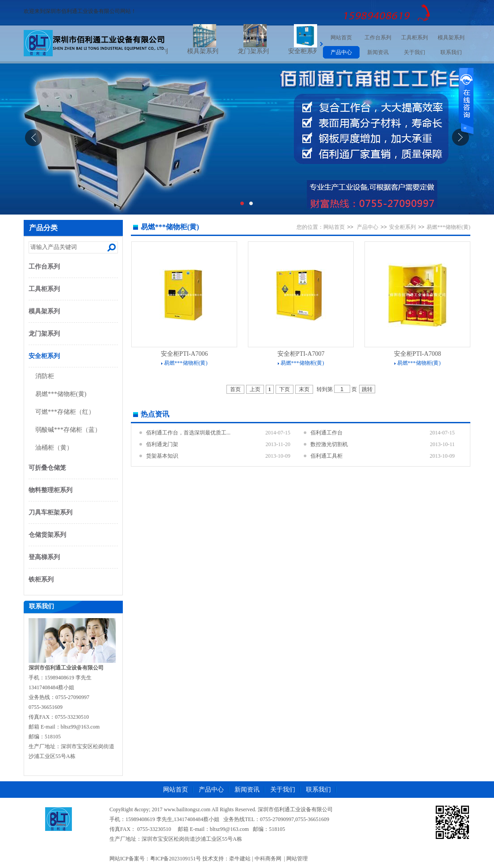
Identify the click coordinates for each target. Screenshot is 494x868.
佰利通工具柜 (327, 456)
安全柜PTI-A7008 (418, 354)
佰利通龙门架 (162, 444)
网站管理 (297, 859)
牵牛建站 (240, 859)
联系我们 (451, 52)
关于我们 (414, 52)
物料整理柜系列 (50, 490)
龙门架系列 (263, 51)
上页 (255, 389)
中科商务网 (268, 859)
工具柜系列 (414, 38)
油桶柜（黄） (54, 448)
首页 (235, 389)
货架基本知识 (162, 456)
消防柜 (45, 376)
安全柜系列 (314, 51)
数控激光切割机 (329, 444)
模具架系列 (213, 51)
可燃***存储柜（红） (65, 412)
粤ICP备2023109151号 (176, 859)
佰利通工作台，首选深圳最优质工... (188, 433)
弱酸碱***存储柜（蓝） (68, 430)
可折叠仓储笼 (47, 468)
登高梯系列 (44, 557)
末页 (304, 389)
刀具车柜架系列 (50, 512)
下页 (285, 389)
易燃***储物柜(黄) (61, 394)
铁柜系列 (41, 579)
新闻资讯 (378, 52)
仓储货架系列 (47, 535)
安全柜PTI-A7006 (184, 354)
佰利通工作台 (327, 433)
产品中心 (341, 52)
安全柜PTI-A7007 (301, 354)
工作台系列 (378, 38)
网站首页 (341, 38)
